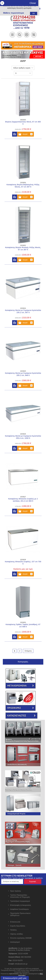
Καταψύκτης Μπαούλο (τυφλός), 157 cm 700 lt (23, 563)
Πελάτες (13, 930)
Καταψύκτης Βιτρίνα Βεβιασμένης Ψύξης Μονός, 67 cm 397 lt (23, 186)
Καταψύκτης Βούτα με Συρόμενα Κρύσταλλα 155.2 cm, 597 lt (23, 311)
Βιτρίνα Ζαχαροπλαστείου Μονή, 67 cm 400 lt (23, 123)
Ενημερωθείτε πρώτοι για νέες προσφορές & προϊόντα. (22, 878)
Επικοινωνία (15, 922)
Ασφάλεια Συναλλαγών (20, 909)
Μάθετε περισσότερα (13, 13)
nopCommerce (14, 974)
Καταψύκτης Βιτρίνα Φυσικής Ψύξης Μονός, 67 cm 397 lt (23, 248)
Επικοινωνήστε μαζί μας (15, 978)
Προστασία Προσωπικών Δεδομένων (20, 914)
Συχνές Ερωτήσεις (18, 926)
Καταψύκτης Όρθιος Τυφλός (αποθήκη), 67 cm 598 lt (23, 625)
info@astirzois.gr (21, 964)
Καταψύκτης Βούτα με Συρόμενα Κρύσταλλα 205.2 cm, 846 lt (23, 374)
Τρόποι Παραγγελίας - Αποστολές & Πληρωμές (20, 896)
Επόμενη (28, 651)
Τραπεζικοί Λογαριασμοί (20, 901)
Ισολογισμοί (15, 942)
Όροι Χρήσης (16, 891)
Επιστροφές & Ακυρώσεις (21, 905)
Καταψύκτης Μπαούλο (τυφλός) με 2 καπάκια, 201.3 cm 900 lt (23, 500)
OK (34, 13)
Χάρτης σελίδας (17, 934)
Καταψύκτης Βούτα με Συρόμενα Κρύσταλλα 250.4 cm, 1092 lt (23, 437)
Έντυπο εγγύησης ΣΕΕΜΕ (21, 938)
